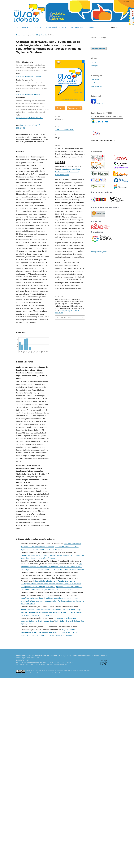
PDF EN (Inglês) (75, 108)
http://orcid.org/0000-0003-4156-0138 (29, 94)
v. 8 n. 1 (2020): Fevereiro (39, 35)
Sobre (24, 27)
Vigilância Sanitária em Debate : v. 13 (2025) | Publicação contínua (46, 635)
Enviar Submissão (99, 49)
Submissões (36, 27)
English (93, 62)
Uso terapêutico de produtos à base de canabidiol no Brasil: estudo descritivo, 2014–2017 (51, 567)
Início (16, 27)
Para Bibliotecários (97, 86)
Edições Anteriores (77, 27)
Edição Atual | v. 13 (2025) (56, 27)
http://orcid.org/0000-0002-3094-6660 (29, 76)
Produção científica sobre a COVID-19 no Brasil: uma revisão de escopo (48, 555)
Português (94, 66)
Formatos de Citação (64, 317)
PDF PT (61, 108)
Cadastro (126, 2)
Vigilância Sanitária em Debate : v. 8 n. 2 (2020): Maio (41, 549)
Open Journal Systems (99, 252)
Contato (91, 27)
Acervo (25, 35)
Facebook (100, 103)
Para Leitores (95, 79)
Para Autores (95, 83)
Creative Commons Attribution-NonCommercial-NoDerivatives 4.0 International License (68, 172)
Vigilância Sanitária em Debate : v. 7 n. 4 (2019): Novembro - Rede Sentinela (55, 569)
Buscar (115, 27)
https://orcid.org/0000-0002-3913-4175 (29, 118)
